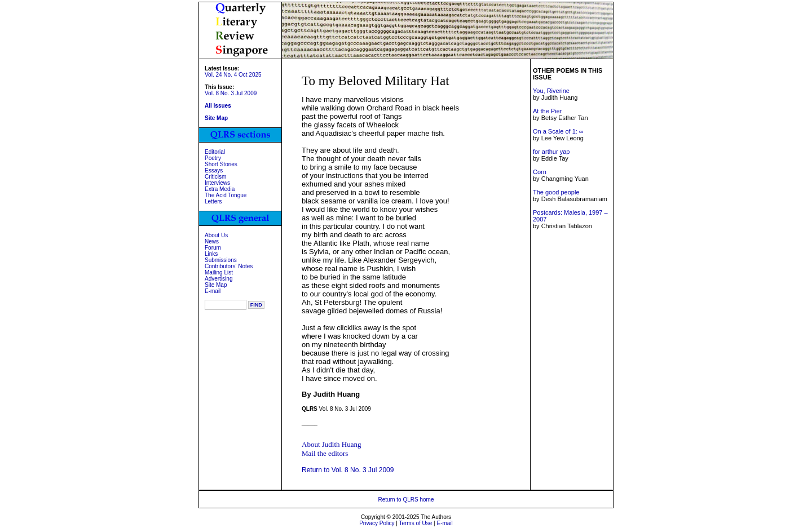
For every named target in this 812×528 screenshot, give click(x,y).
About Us (216, 235)
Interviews (217, 183)
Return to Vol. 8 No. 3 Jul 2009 (348, 470)
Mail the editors (325, 453)
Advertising (219, 279)
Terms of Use (415, 523)
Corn (540, 172)
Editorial (215, 152)
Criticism (215, 177)
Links (211, 254)
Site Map (216, 285)
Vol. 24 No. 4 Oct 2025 (233, 75)
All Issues (218, 106)
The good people (556, 192)
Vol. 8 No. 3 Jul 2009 (231, 93)
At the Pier (547, 111)
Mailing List (219, 272)
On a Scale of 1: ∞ (558, 131)
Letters (213, 201)
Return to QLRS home (406, 500)
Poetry (213, 158)
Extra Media (220, 189)
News (212, 241)
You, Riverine (551, 91)
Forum (213, 248)
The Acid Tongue (226, 195)
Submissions (221, 260)
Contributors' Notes (229, 266)
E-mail (213, 291)
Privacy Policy (377, 523)
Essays (214, 170)
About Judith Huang (331, 444)
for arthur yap (551, 152)
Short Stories (221, 164)
